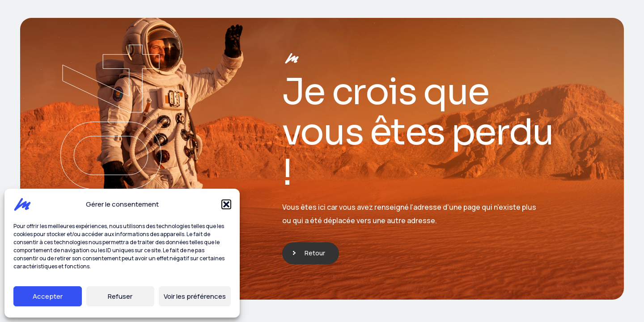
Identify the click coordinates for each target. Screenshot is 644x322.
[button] (226, 204)
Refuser (120, 296)
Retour (315, 253)
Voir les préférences (195, 296)
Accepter (48, 296)
